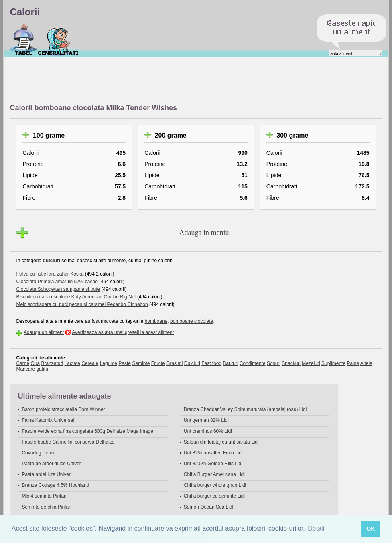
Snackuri (291, 363)
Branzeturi (52, 363)
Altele (366, 363)
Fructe (158, 363)
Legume (109, 363)
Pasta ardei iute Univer (46, 474)
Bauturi (231, 363)
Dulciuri (192, 363)
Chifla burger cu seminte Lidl (214, 496)
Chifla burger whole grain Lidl (215, 485)
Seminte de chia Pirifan (46, 507)
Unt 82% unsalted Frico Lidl (213, 453)
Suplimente (333, 363)
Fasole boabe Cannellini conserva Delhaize (68, 442)
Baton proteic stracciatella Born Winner (63, 409)
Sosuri (274, 363)
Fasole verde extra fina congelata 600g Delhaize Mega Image (87, 431)
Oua (35, 363)
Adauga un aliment (44, 332)
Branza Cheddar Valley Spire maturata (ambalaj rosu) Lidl (245, 409)
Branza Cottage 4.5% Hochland (55, 485)
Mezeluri (311, 363)
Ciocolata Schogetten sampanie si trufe (58, 289)
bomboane (156, 321)
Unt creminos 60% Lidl (208, 431)
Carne (23, 363)
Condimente (253, 363)
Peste (125, 363)
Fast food (211, 363)
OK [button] (371, 529)
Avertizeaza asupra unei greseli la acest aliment (123, 332)
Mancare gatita (32, 369)
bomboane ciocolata (192, 321)
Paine (353, 363)
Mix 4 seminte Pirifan (44, 496)
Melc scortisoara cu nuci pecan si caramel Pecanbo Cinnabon (82, 304)
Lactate (72, 363)
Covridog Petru (38, 453)
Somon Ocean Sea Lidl (208, 507)
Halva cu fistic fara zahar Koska (50, 274)
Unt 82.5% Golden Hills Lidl (213, 464)
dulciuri (51, 261)
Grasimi (174, 363)
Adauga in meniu (204, 233)
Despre (58, 40)
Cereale (90, 363)
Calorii (23, 40)
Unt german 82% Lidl (206, 420)
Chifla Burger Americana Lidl (214, 474)
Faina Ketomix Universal (48, 420)
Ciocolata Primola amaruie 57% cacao (57, 282)
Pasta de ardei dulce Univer (51, 464)
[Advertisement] (156, 81)
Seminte (141, 363)
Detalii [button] (317, 528)
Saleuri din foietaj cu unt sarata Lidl (221, 442)
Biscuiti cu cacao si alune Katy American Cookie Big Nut (76, 297)
